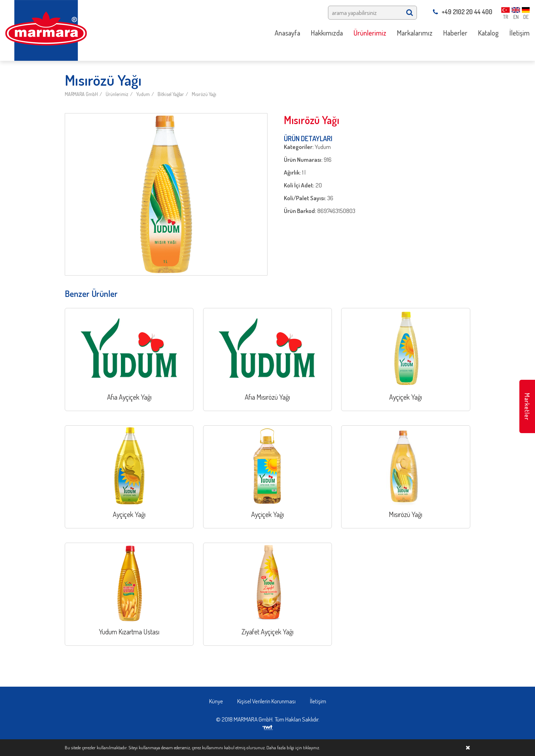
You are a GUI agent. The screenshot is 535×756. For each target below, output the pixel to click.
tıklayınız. (311, 747)
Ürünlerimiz (117, 94)
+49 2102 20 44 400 (463, 12)
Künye (216, 701)
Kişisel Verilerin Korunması (266, 701)
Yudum (143, 94)
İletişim (318, 701)
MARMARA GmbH (81, 94)
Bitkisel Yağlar (171, 94)
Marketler (527, 407)
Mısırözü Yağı (204, 94)
